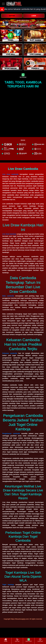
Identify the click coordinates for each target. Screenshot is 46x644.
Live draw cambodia (10, 174)
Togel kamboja (8, 585)
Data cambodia (8, 296)
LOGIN (34, 16)
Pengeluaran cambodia (11, 433)
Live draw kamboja (9, 234)
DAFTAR (12, 16)
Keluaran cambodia (10, 353)
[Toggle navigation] (3, 4)
